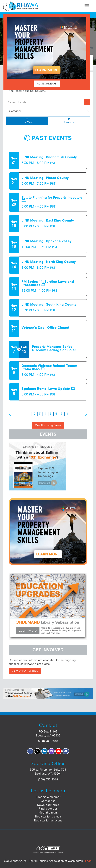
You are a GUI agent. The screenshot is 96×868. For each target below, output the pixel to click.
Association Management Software (48, 850)
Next (86, 414)
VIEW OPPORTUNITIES (25, 671)
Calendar (69, 121)
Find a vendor (48, 809)
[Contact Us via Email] (66, 751)
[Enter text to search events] (45, 102)
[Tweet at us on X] (37, 751)
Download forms (48, 805)
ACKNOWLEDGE (47, 84)
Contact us (48, 801)
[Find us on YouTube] (59, 751)
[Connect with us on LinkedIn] (44, 751)
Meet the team (48, 812)
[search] (87, 102)
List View (27, 121)
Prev (10, 414)
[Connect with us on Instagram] (51, 751)
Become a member (48, 797)
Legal (89, 861)
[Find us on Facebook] (30, 751)
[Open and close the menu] (65, 6)
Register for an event (48, 820)
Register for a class (48, 816)
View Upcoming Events (48, 425)
